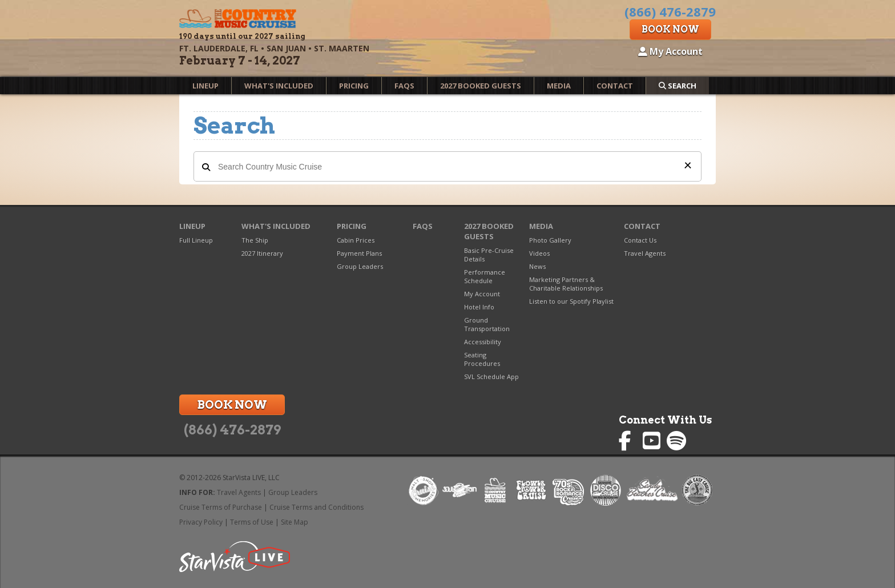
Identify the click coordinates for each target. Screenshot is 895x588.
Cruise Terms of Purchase (221, 507)
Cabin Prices (356, 240)
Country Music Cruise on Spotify (677, 441)
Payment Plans (359, 253)
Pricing (354, 86)
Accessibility (483, 342)
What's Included (279, 86)
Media (559, 86)
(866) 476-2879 (232, 430)
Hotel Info (479, 307)
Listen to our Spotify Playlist (571, 301)
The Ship (255, 240)
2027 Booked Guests (481, 86)
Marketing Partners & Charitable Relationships (566, 284)
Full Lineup (196, 240)
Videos (539, 253)
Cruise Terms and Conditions (317, 507)
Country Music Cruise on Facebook (629, 441)
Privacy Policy (201, 522)
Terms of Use (252, 522)
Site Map (295, 522)
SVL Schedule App (491, 376)
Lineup (205, 86)
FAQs (404, 86)
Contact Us (640, 240)
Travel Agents (645, 253)
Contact (615, 86)
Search (678, 86)
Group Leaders (360, 266)
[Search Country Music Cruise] (447, 166)
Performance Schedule (485, 276)
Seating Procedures (482, 359)
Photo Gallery (550, 240)
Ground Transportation (487, 324)
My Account (670, 51)
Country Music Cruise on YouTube (653, 441)
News (537, 266)
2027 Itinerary (262, 253)
